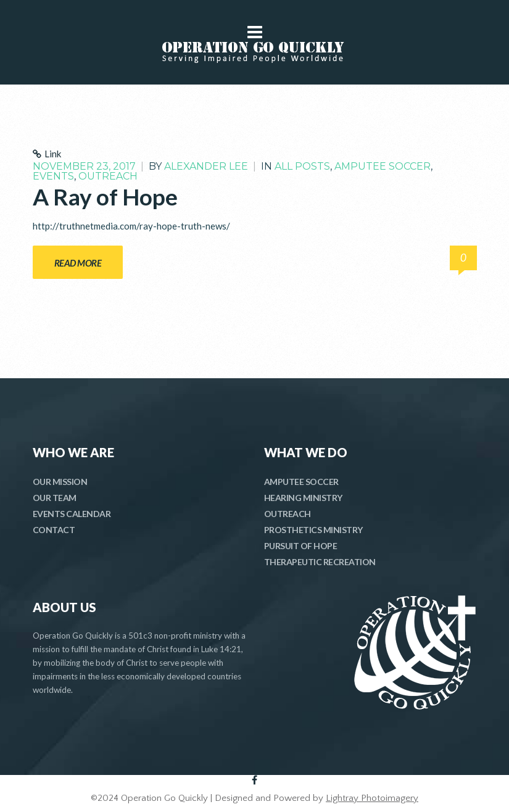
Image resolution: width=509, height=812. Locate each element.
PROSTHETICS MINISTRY (313, 530)
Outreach (108, 176)
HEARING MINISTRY (303, 498)
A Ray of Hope (105, 197)
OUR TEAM (55, 498)
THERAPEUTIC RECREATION (320, 562)
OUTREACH (288, 514)
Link (53, 154)
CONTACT (54, 530)
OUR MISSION (60, 482)
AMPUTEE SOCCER (301, 482)
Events (53, 176)
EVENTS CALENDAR (72, 514)
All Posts (302, 166)
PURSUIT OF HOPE (301, 546)
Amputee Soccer (383, 166)
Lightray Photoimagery (372, 798)
